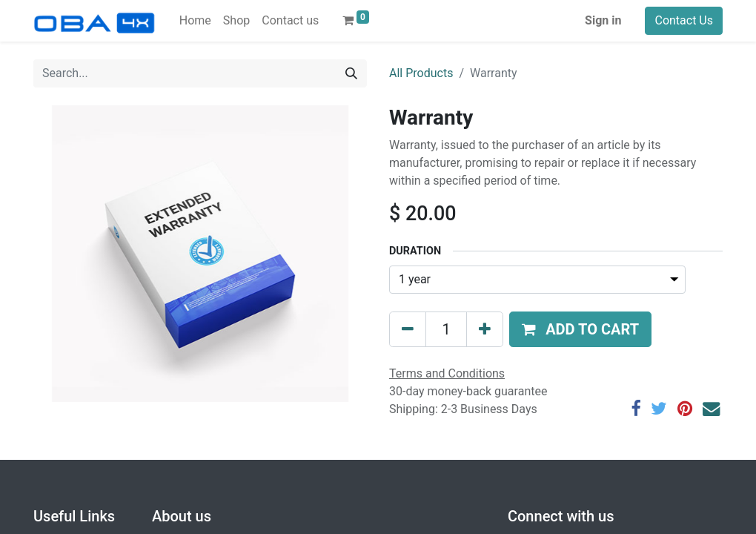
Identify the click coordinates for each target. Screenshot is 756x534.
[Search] (351, 73)
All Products (421, 73)
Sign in (603, 20)
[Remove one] (408, 329)
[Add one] (485, 329)
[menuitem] (195, 21)
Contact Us (684, 20)
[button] (580, 329)
